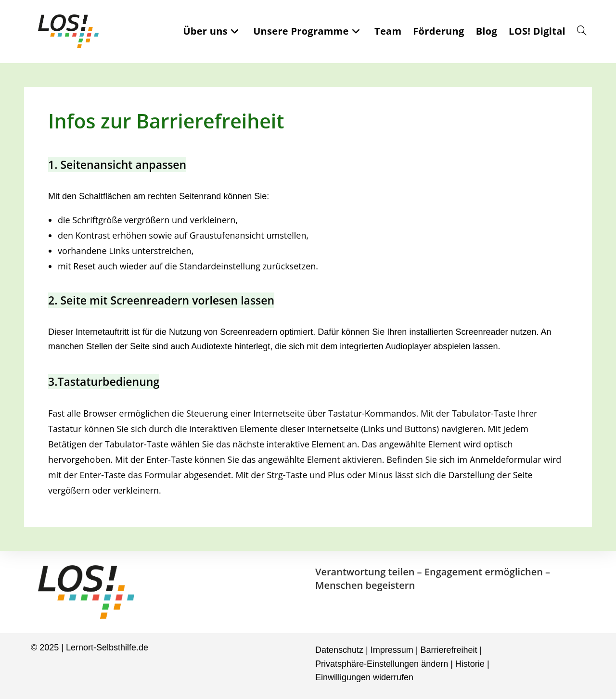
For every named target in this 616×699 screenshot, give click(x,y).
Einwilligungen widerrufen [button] (364, 677)
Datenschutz (339, 650)
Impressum (392, 650)
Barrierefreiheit (449, 650)
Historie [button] (470, 664)
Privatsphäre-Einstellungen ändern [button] (382, 664)
